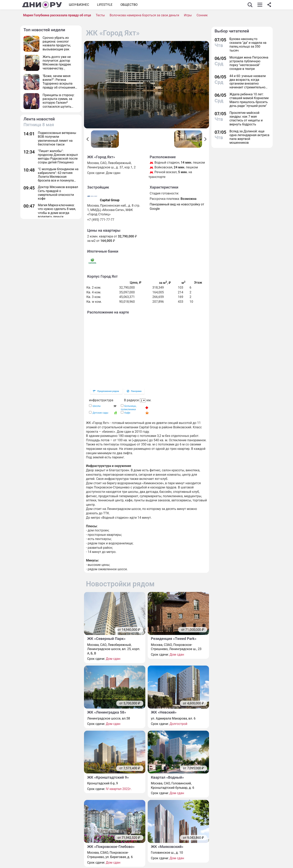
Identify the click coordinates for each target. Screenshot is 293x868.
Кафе (127, 413)
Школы (97, 406)
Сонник (202, 15)
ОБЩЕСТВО (129, 5)
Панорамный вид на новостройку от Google (177, 207)
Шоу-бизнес (79, 5)
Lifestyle (105, 5)
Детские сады (100, 413)
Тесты (100, 15)
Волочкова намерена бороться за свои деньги (144, 15)
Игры (188, 15)
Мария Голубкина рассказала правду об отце (57, 15)
